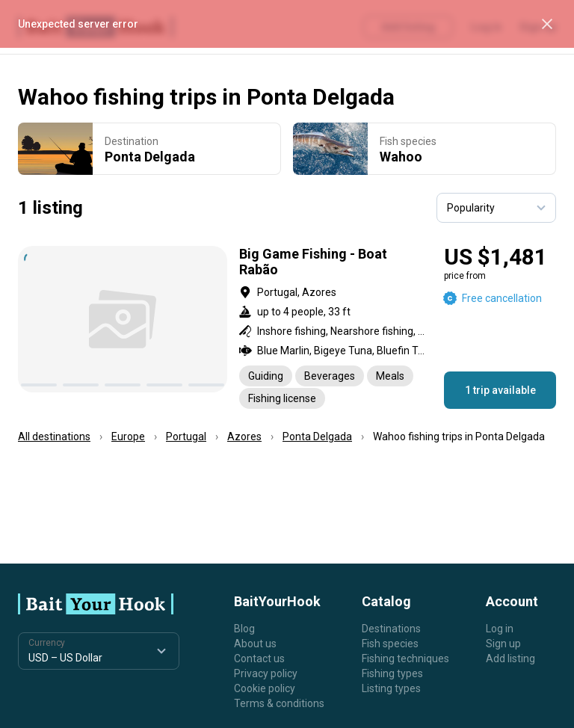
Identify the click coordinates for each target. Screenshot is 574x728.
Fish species (390, 644)
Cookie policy (265, 688)
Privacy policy (266, 673)
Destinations (391, 629)
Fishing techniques (405, 658)
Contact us (259, 658)
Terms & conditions (279, 703)
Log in (500, 629)
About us (255, 644)
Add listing (510, 658)
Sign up (503, 644)
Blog (244, 629)
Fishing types (392, 673)
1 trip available (500, 390)
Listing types (391, 688)
